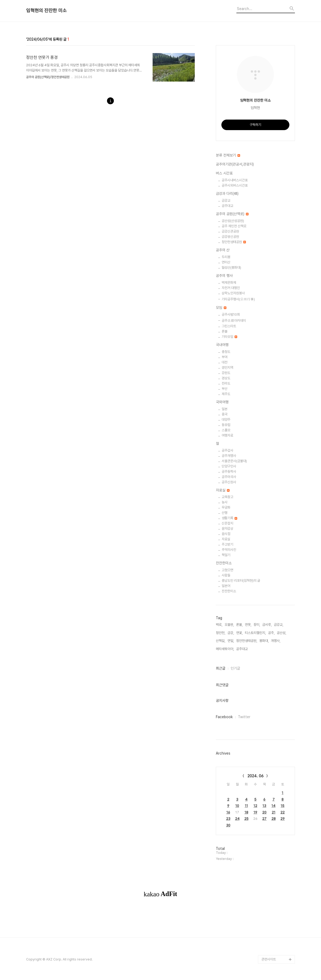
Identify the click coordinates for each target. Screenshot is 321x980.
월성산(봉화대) (231, 268)
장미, (257, 625)
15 (283, 806)
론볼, (239, 625)
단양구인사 (229, 466)
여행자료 (227, 435)
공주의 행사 (224, 276)
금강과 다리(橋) (227, 193)
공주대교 (227, 206)
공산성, (281, 633)
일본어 (226, 586)
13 (264, 806)
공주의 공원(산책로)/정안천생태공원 (48, 77)
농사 (225, 502)
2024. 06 (256, 776)
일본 (225, 409)
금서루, (267, 625)
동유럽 (226, 425)
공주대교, (242, 649)
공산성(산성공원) (233, 221)
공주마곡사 (229, 477)
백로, (219, 625)
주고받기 (227, 544)
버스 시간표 (224, 173)
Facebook (224, 717)
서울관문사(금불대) (234, 461)
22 (283, 812)
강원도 (226, 373)
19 (255, 812)
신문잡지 (227, 523)
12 (255, 806)
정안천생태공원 (234, 242)
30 (228, 825)
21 (274, 812)
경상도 (226, 378)
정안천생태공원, (247, 641)
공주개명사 (229, 456)
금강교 (226, 200)
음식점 (226, 534)
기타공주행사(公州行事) (238, 299)
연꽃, (239, 633)
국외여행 (222, 402)
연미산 (226, 262)
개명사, (276, 641)
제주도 (226, 394)
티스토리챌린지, (255, 633)
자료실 (223, 490)
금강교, (279, 625)
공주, (271, 633)
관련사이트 (269, 959)
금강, (231, 633)
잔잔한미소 (224, 563)
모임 (221, 307)
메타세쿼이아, (225, 649)
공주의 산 (223, 250)
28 (274, 819)
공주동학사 (229, 472)
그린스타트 (229, 326)
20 (264, 812)
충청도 (226, 352)
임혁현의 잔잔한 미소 (46, 11)
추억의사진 (229, 550)
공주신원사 (229, 482)
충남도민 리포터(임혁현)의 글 (241, 581)
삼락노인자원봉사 (233, 293)
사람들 (226, 575)
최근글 (221, 668)
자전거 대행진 (231, 288)
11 (246, 806)
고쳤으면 (227, 570)
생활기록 (229, 518)
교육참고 (227, 497)
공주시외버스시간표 (235, 185)
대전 (225, 362)
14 (273, 806)
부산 (225, 389)
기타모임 (229, 337)
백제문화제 (229, 283)
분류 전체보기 (228, 155)
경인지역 (227, 368)
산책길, (221, 641)
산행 (225, 513)
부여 (225, 357)
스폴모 (226, 430)
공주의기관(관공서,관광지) (235, 164)
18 (246, 812)
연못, (248, 625)
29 (283, 819)
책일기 (226, 555)
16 (228, 812)
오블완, (229, 625)
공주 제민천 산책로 (234, 226)
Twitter (244, 717)
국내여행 (222, 345)
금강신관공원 (230, 231)
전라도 (226, 383)
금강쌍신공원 (230, 237)
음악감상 (227, 529)
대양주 (226, 420)
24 (237, 819)
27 (264, 819)
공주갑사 (227, 450)
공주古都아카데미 (234, 321)
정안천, (221, 633)
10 (237, 806)
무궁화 (226, 507)
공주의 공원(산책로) (232, 214)
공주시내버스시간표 (235, 180)
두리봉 (226, 257)
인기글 (235, 668)
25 (246, 819)
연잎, (231, 641)
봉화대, (264, 641)
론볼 (225, 331)
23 (228, 819)
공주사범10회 (231, 314)
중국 (225, 414)
